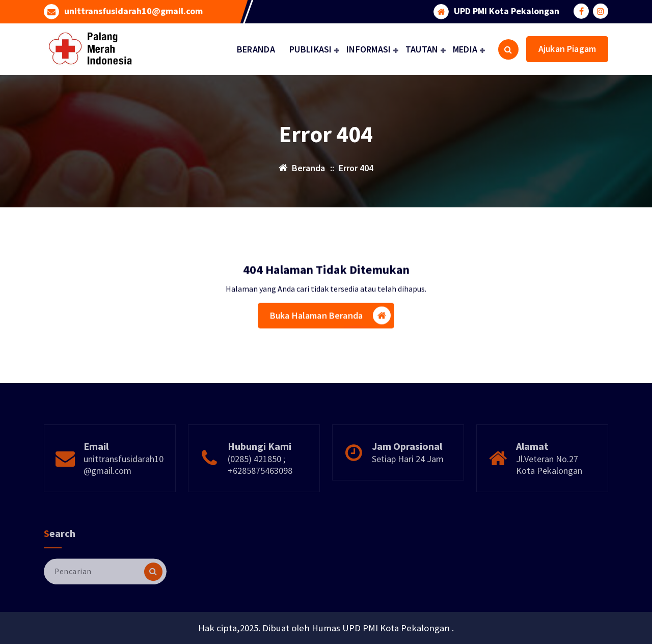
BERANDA (256, 49)
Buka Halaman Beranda (330, 317)
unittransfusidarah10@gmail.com (133, 11)
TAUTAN (422, 49)
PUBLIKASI (311, 49)
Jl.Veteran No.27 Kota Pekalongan (549, 480)
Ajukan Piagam (567, 49)
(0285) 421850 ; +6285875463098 (260, 480)
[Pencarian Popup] (508, 49)
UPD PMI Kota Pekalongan (507, 11)
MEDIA (465, 49)
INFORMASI (369, 49)
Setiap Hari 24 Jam (408, 474)
